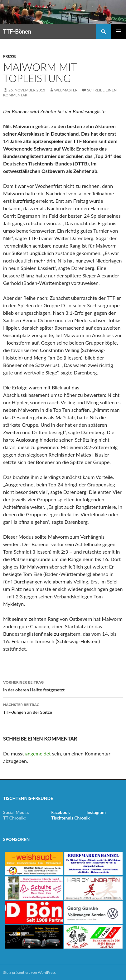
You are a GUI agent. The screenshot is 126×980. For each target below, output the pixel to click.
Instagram (96, 812)
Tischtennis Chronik (70, 818)
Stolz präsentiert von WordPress (29, 972)
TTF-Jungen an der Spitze (63, 708)
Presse (10, 56)
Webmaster (66, 90)
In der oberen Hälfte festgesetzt (63, 685)
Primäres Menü (119, 31)
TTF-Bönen (17, 31)
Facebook (61, 812)
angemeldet (38, 753)
